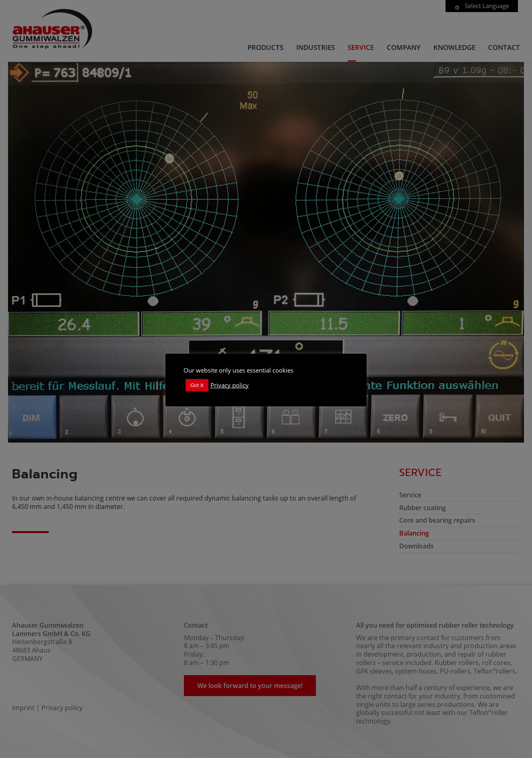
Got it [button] (197, 385)
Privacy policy (230, 385)
